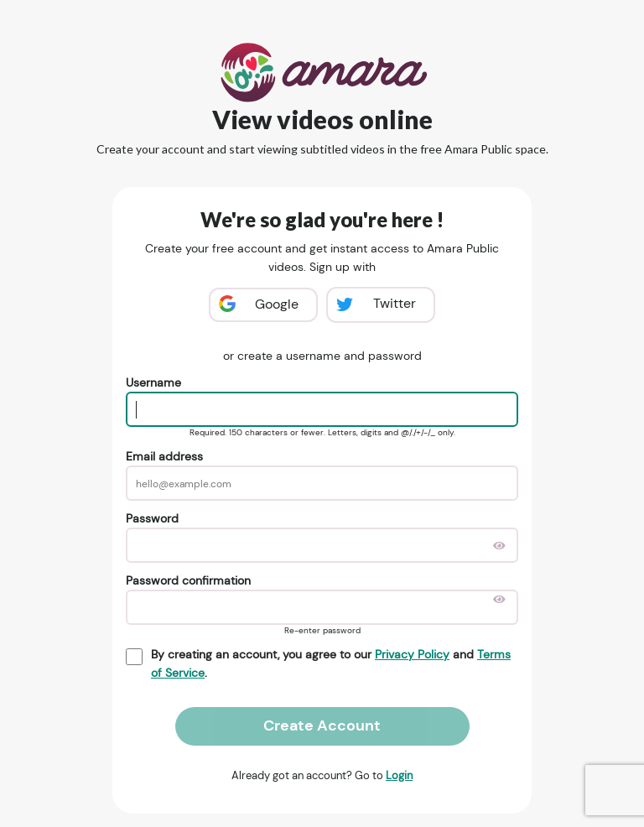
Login (399, 775)
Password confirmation (188, 580)
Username (153, 382)
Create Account (322, 726)
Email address (164, 456)
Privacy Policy (412, 654)
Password (152, 518)
